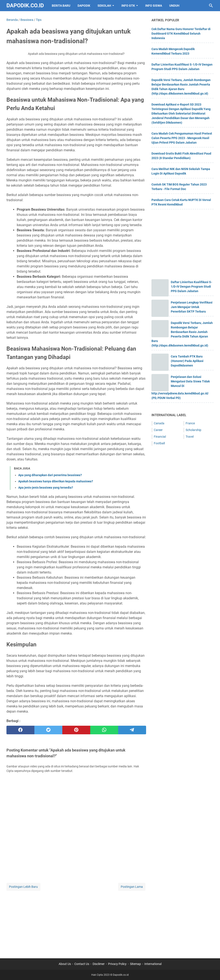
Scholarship (193, 430)
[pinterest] (76, 730)
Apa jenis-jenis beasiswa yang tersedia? (46, 488)
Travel (190, 437)
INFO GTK (128, 6)
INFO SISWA (154, 6)
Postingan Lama (132, 887)
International (153, 964)
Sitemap (135, 964)
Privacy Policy (117, 964)
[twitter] (48, 730)
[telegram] (132, 730)
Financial (160, 437)
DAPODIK (84, 6)
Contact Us (82, 964)
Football (159, 443)
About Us (65, 964)
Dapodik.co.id (25, 5)
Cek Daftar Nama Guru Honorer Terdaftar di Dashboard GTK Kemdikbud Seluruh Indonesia (181, 34)
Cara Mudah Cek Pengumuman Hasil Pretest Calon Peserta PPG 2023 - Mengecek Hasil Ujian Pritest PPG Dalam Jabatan (182, 138)
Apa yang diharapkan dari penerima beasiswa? (50, 475)
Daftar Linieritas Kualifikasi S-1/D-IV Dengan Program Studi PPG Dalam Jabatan (191, 287)
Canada (159, 423)
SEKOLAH (104, 6)
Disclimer (99, 964)
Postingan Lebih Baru (23, 887)
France (190, 423)
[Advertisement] (76, 922)
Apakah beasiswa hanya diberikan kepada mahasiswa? (56, 481)
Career (158, 430)
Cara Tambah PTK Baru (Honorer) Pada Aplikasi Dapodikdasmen (187, 361)
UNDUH (174, 6)
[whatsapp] (104, 730)
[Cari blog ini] (211, 6)
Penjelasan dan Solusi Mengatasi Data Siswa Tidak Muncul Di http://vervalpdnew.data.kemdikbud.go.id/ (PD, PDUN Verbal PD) (181, 387)
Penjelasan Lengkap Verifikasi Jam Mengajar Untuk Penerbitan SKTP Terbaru (192, 307)
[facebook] (20, 730)
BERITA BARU (61, 6)
